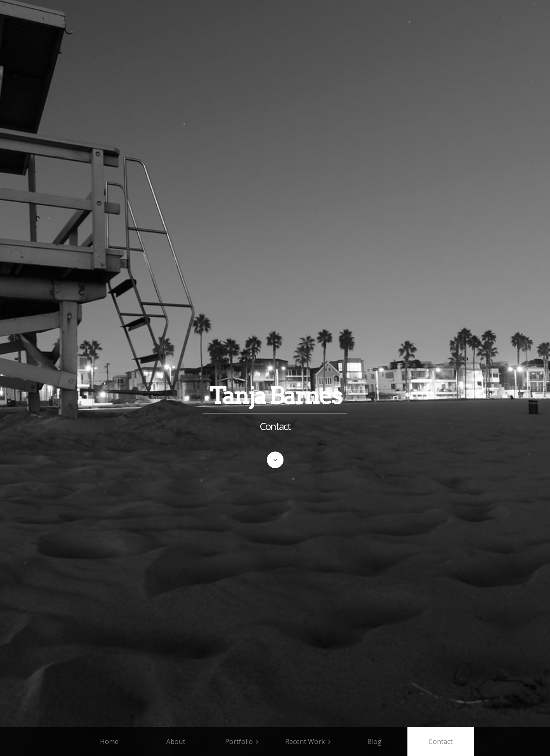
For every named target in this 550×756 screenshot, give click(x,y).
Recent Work (305, 742)
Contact (441, 742)
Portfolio (239, 742)
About (176, 742)
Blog (374, 742)
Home (109, 742)
